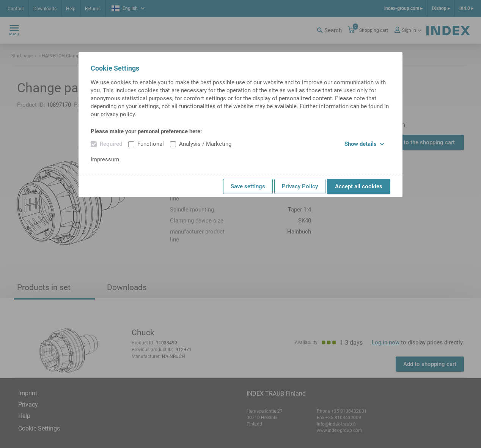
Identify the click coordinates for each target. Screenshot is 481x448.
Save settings (248, 186)
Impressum (105, 159)
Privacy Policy (300, 186)
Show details (364, 144)
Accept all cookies (359, 186)
